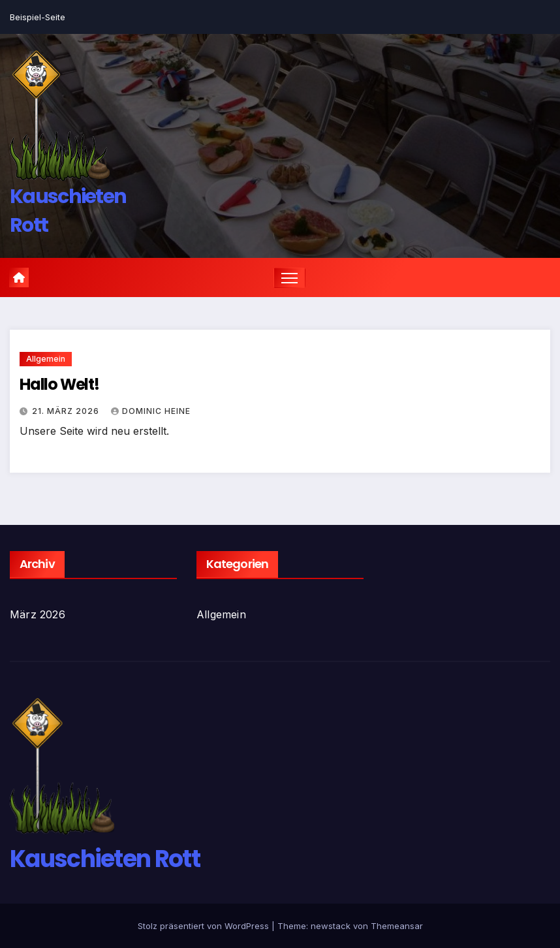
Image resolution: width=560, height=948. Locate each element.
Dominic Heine (151, 411)
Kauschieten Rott (105, 859)
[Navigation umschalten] (289, 278)
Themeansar (397, 926)
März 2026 (38, 614)
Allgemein (46, 359)
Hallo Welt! (59, 384)
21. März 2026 (67, 411)
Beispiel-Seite (38, 17)
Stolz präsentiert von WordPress (205, 926)
